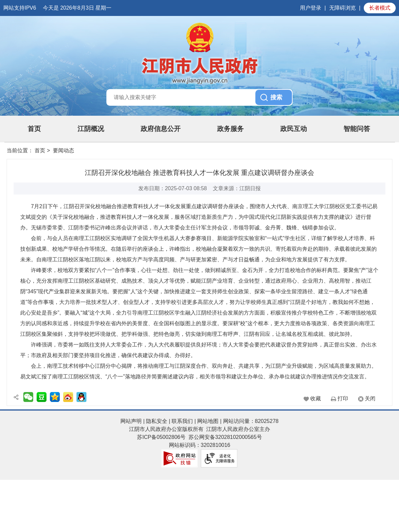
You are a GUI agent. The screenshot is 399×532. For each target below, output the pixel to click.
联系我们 (182, 421)
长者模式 (380, 8)
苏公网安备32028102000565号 (225, 437)
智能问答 (357, 129)
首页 (34, 129)
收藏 (316, 399)
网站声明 (131, 421)
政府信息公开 (161, 129)
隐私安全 (157, 421)
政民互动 (294, 129)
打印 (343, 399)
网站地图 (208, 421)
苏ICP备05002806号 (161, 437)
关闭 (370, 399)
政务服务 (230, 129)
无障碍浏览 (342, 8)
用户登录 (311, 8)
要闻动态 (64, 150)
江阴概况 (91, 129)
